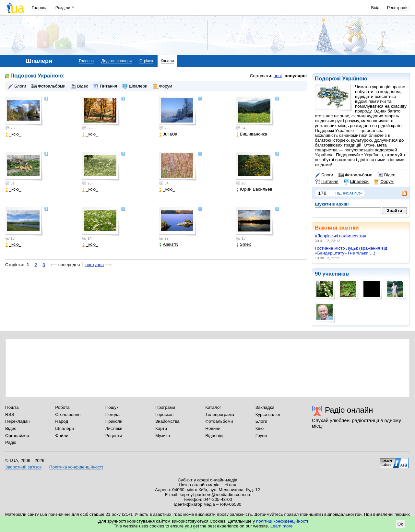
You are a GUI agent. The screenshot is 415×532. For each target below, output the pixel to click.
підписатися (347, 193)
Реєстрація (398, 8)
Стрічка (146, 61)
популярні (296, 76)
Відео (387, 175)
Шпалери (356, 182)
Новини (213, 428)
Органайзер (17, 436)
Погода (113, 414)
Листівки (114, 428)
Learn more (282, 526)
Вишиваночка (252, 134)
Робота (62, 407)
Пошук (112, 407)
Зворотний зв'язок (23, 467)
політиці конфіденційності (282, 521)
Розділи (63, 8)
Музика (163, 436)
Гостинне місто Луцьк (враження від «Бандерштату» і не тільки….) (351, 251)
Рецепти (114, 436)
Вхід (375, 8)
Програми (165, 407)
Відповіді (214, 436)
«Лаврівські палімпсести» (341, 236)
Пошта (12, 407)
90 (318, 274)
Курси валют (268, 414)
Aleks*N (169, 244)
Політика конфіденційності (76, 467)
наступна (95, 265)
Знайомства (167, 421)
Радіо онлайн (349, 410)
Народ (62, 421)
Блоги (324, 175)
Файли (62, 436)
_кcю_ (13, 134)
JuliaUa (168, 134)
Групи (261, 436)
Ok (400, 524)
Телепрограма (220, 414)
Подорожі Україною (341, 79)
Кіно (260, 428)
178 (322, 193)
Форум (384, 182)
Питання (327, 182)
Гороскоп (164, 414)
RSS (10, 414)
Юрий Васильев (254, 189)
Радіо (11, 442)
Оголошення (68, 414)
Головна (40, 8)
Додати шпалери (117, 61)
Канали (167, 61)
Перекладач (17, 421)
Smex (244, 244)
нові (278, 76)
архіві (343, 204)
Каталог (213, 407)
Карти (161, 428)
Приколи (114, 421)
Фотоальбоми (356, 175)
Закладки (265, 407)
